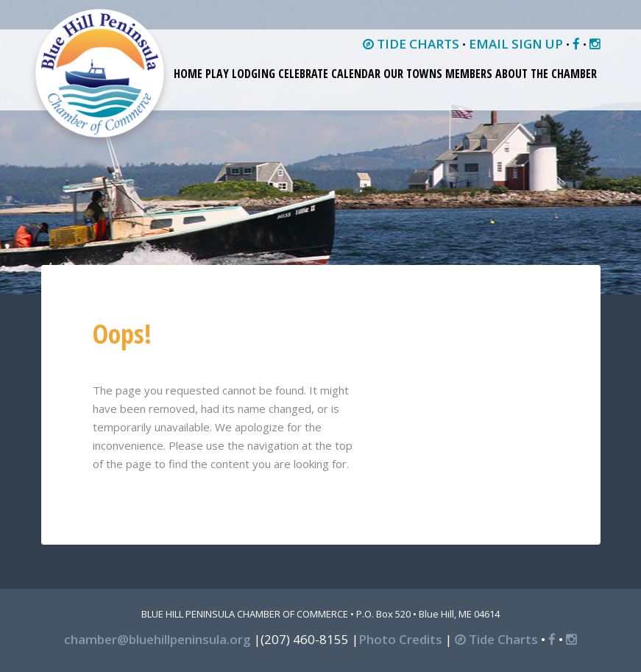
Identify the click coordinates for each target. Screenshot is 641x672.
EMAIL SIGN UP (516, 44)
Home (188, 74)
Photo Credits (400, 639)
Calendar (356, 74)
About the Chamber (546, 74)
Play (217, 74)
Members (469, 74)
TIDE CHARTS (411, 44)
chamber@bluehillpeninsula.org (157, 639)
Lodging (254, 74)
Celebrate (303, 74)
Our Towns (413, 74)
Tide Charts (496, 639)
